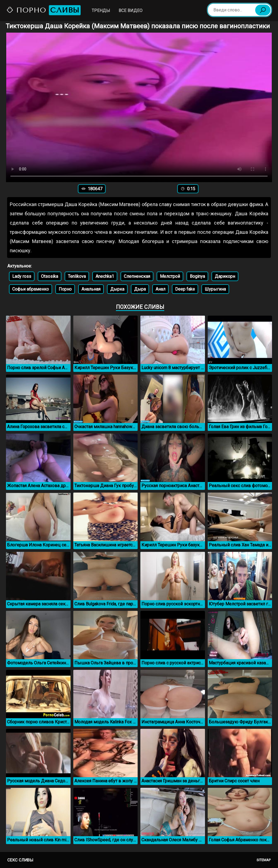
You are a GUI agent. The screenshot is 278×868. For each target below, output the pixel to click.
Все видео (131, 10)
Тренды (101, 10)
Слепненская (137, 276)
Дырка (117, 289)
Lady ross (22, 276)
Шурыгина (215, 289)
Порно (43, 10)
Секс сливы (20, 860)
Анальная (91, 289)
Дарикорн (225, 276)
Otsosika (50, 276)
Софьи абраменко (31, 289)
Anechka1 (105, 276)
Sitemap (264, 860)
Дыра (140, 289)
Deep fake (185, 289)
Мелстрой (170, 276)
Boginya (197, 276)
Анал (160, 289)
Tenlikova (77, 276)
